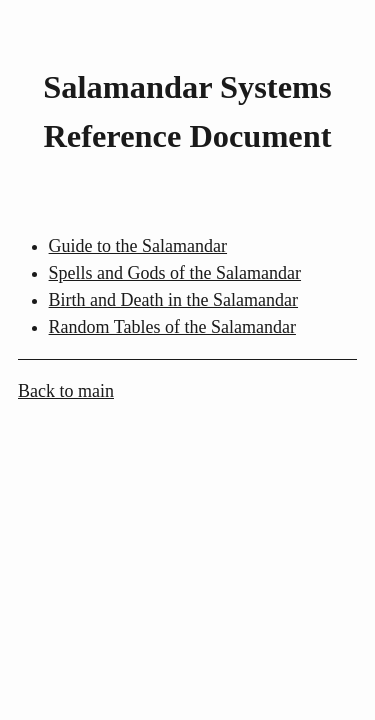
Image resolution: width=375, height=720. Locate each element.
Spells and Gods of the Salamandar (175, 273)
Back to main (66, 391)
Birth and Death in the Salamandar (173, 300)
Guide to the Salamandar (138, 246)
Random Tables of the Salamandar (172, 327)
